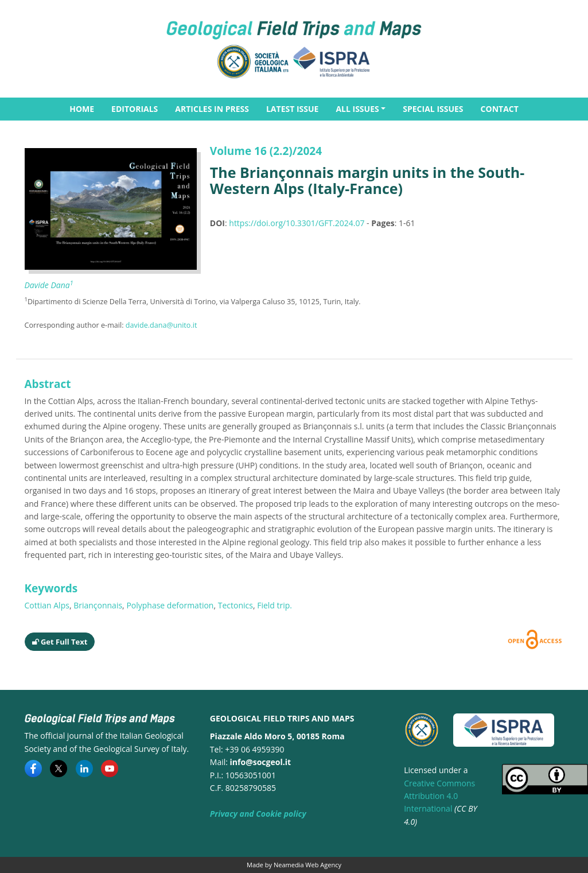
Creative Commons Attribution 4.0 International (439, 796)
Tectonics (235, 605)
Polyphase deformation (170, 605)
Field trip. (274, 605)
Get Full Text (60, 642)
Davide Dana (49, 285)
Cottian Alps (47, 605)
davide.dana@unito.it (161, 325)
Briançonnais (98, 605)
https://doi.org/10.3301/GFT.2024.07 (297, 223)
